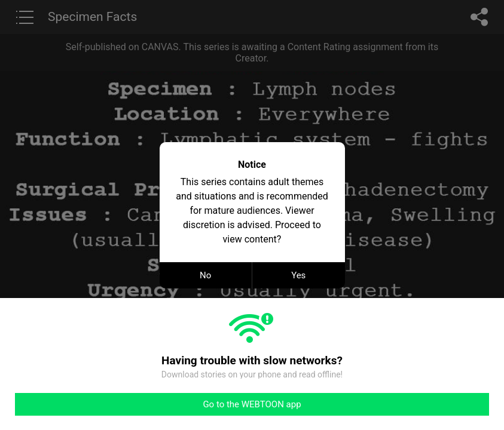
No (205, 275)
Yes (298, 275)
